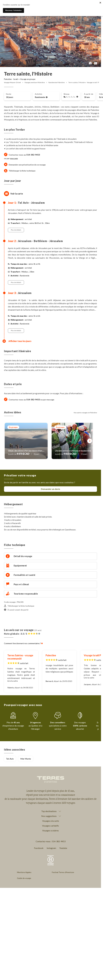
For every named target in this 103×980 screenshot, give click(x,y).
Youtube (63, 848)
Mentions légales (24, 872)
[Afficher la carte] (7, 194)
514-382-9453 (33, 400)
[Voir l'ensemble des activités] (47, 97)
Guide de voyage (24, 878)
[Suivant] (90, 441)
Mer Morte (26, 759)
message (14, 158)
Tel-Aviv (10, 759)
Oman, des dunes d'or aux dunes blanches (27, 451)
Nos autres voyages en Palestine (85, 413)
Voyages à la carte (51, 821)
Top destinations (49, 811)
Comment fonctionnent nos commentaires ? (23, 643)
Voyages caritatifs (50, 826)
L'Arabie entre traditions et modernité (73, 451)
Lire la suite (13, 681)
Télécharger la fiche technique (20, 171)
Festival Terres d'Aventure (63, 872)
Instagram (51, 848)
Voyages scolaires (50, 830)
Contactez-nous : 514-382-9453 (51, 841)
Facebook (39, 848)
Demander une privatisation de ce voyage (27, 165)
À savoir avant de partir (16, 610)
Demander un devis (50, 489)
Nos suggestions (49, 816)
